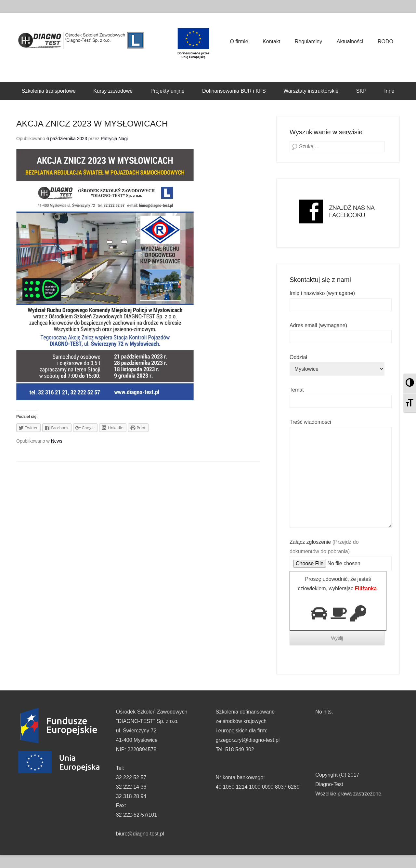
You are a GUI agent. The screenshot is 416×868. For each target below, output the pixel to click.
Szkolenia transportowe (49, 91)
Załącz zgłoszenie (341, 553)
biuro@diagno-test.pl (140, 834)
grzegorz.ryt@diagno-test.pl (248, 740)
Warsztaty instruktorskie (311, 91)
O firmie (239, 41)
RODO (385, 41)
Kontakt (271, 41)
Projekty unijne (168, 91)
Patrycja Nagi (114, 139)
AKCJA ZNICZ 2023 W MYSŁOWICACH (92, 124)
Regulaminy (308, 41)
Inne (389, 91)
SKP (361, 91)
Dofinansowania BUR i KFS (234, 91)
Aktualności (350, 41)
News (57, 441)
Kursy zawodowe (113, 91)
